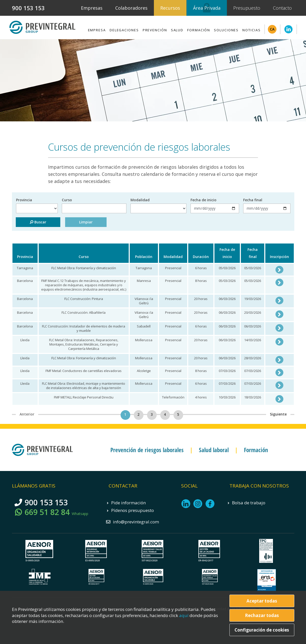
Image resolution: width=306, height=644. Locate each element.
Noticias (251, 30)
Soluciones (226, 30)
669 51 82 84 (56, 512)
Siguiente (278, 414)
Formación (199, 30)
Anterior (27, 414)
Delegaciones (124, 30)
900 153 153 (28, 8)
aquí (184, 615)
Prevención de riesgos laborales (147, 450)
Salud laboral (214, 450)
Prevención (155, 30)
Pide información (128, 503)
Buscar (38, 222)
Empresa (97, 30)
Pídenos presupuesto (133, 510)
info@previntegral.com (136, 522)
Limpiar (86, 222)
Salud (177, 30)
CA (272, 29)
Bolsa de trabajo (249, 503)
